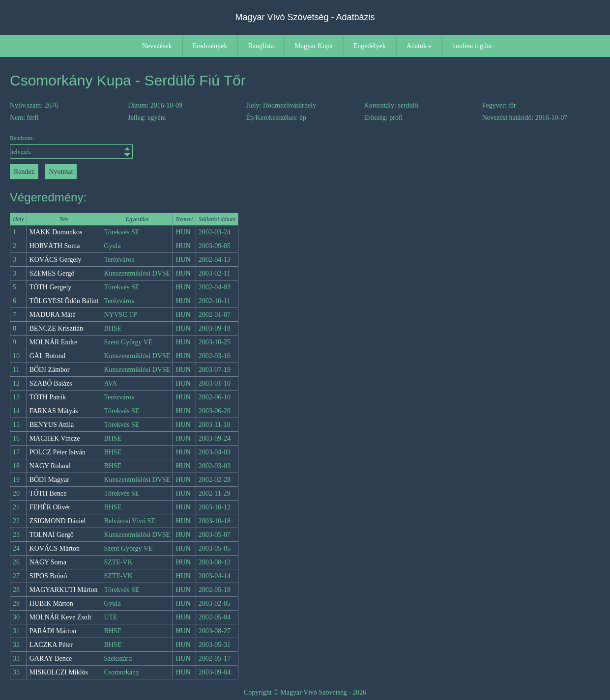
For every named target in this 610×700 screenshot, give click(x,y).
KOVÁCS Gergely (56, 260)
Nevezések (157, 46)
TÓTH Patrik (48, 397)
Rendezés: (71, 147)
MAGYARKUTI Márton (64, 590)
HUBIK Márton (51, 603)
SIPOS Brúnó (48, 576)
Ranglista (261, 46)
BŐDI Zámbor (50, 370)
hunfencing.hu (472, 46)
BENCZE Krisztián (56, 328)
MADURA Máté (53, 315)
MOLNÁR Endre (54, 342)
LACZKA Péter (51, 645)
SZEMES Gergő (52, 273)
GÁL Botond (47, 356)
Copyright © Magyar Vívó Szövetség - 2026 (305, 692)
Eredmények (210, 46)
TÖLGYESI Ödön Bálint (64, 301)
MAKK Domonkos (56, 232)
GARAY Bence (51, 658)
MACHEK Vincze (55, 438)
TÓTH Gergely (51, 287)
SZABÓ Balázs (51, 383)
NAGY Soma (48, 562)
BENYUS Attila (52, 425)
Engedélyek (370, 46)
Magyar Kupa (313, 46)
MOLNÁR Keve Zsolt (60, 617)
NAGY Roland (50, 466)
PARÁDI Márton (53, 631)
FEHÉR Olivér (50, 507)
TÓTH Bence (48, 493)
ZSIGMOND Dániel (58, 521)
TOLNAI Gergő (52, 535)
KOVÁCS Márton (55, 548)
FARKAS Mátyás (54, 411)
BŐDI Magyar (49, 480)
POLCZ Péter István (58, 452)
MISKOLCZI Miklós (59, 672)
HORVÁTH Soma (55, 246)
